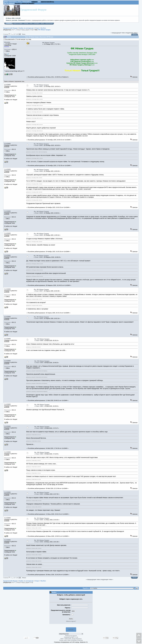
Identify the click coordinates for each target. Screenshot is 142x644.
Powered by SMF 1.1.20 (71, 637)
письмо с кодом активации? (25, 3)
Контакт (71, 630)
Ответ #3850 (39, 363)
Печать (135, 35)
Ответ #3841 (39, 86)
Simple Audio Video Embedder (68, 640)
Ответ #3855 (39, 520)
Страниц (7, 34)
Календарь (37, 23)
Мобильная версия (71, 636)
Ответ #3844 (39, 213)
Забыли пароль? (71, 621)
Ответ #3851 (39, 406)
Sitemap (80, 640)
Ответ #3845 (39, 235)
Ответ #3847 (39, 291)
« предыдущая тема (118, 33)
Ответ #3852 (39, 428)
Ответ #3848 (39, 318)
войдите (35, 2)
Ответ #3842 (39, 145)
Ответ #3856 (39, 542)
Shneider (7, 42)
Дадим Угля (29, 30)
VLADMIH (7, 85)
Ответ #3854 (39, 494)
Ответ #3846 (39, 257)
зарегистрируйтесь (47, 2)
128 (17, 34)
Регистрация (49, 23)
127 (15, 34)
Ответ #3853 (39, 454)
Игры (31, 23)
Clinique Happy (20, 30)
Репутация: (8, 49)
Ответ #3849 (39, 341)
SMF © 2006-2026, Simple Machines (71, 639)
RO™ (14, 30)
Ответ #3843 (39, 171)
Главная (9, 23)
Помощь (26, 23)
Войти (42, 23)
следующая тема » (132, 33)
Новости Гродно (18, 23)
